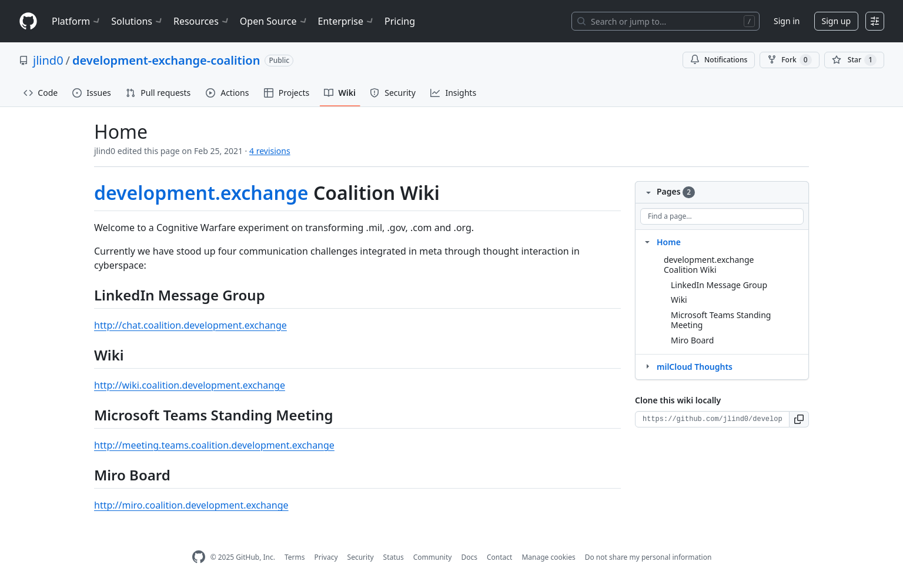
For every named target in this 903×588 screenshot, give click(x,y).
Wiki (679, 300)
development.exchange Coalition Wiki (709, 265)
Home (669, 242)
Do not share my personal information (648, 557)
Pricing (400, 21)
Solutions (138, 21)
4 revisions (270, 151)
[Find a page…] (722, 216)
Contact (499, 557)
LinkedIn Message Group (719, 285)
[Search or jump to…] (665, 21)
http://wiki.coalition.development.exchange (190, 385)
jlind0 (48, 60)
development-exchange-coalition (166, 60)
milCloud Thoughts (695, 367)
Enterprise (347, 21)
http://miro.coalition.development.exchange (191, 505)
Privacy (326, 557)
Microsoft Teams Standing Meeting (721, 320)
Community (433, 557)
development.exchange (201, 193)
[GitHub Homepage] (199, 557)
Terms (295, 557)
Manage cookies (548, 557)
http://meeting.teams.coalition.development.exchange (214, 445)
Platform (77, 21)
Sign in (787, 21)
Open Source (274, 21)
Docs (469, 557)
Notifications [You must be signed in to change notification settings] (719, 60)
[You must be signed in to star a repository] (854, 60)
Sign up (836, 21)
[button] (799, 419)
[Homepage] (28, 21)
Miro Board (692, 340)
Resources (202, 21)
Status (394, 557)
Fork (789, 60)
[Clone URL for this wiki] (712, 419)
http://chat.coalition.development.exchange (190, 325)
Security (361, 557)
